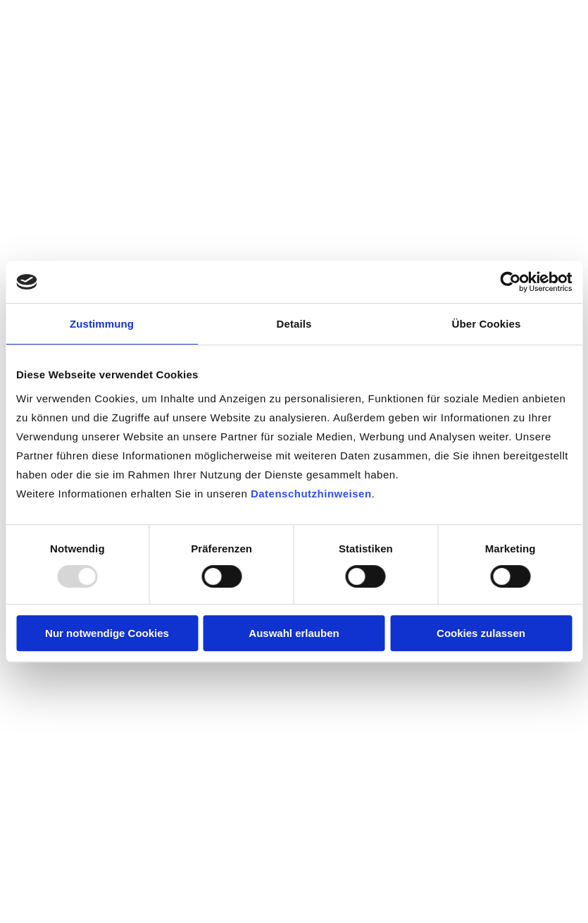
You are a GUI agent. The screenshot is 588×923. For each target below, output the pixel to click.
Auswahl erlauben (294, 633)
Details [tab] (294, 324)
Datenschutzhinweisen (311, 494)
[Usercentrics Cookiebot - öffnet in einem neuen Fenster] (510, 282)
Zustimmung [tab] (102, 324)
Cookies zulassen (481, 633)
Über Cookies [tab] (487, 324)
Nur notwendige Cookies (107, 633)
